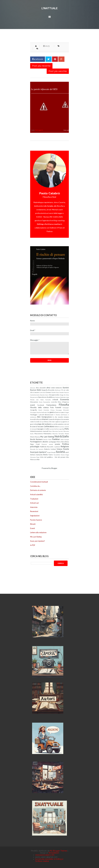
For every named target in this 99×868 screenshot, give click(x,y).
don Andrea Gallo (58, 397)
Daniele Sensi (44, 395)
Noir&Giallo (62, 436)
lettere (57, 426)
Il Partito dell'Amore (61, 415)
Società (60, 452)
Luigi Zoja (61, 429)
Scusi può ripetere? (38, 452)
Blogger (54, 468)
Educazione (34, 402)
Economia (65, 399)
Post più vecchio (58, 71)
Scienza (59, 449)
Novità (33, 439)
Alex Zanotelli (41, 388)
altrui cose (51, 388)
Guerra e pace (60, 412)
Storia (45, 455)
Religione (65, 446)
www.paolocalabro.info (45, 855)
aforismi (33, 388)
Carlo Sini (42, 392)
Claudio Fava (55, 392)
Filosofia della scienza (39, 407)
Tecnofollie (57, 455)
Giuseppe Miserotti (62, 410)
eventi (32, 405)
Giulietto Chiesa (49, 410)
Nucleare (39, 439)
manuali (46, 431)
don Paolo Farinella (44, 400)
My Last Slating (47, 437)
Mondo (67, 434)
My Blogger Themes (59, 851)
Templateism (54, 853)
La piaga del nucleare (43, 424)
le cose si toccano (37, 426)
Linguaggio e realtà (43, 429)
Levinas (62, 427)
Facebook (41, 405)
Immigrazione (47, 417)
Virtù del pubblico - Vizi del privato (53, 457)
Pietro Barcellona (63, 442)
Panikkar (56, 439)
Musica (37, 437)
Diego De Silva (64, 395)
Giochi (40, 410)
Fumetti (58, 407)
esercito (54, 402)
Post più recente (41, 66)
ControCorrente (35, 395)
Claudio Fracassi (64, 392)
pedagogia (53, 442)
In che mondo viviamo (61, 417)
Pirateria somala (47, 444)
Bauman (33, 390)
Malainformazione (36, 431)
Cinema (48, 392)
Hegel (67, 412)
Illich (39, 417)
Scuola (66, 449)
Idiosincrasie (49, 415)
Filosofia (64, 405)
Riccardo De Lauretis (37, 449)
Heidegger (34, 415)
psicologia (35, 446)
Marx (50, 431)
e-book (55, 400)
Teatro (51, 455)
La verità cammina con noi (60, 424)
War (38, 459)
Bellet (39, 390)
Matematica (47, 433)
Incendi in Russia (36, 419)
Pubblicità (43, 447)
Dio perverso (34, 397)
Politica (65, 444)
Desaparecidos (54, 395)
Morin (32, 437)
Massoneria (39, 433)
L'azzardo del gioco (55, 419)
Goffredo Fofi (45, 412)
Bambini (66, 388)
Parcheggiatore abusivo (39, 442)
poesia (57, 444)
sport (67, 452)
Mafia (67, 429)
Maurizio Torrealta (58, 434)
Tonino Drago (65, 455)
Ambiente (59, 388)
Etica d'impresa (63, 402)
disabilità (50, 397)
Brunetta (51, 390)
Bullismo (58, 390)
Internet (45, 419)
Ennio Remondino (45, 402)
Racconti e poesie (53, 447)
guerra (52, 412)
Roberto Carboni (50, 449)
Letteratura (49, 426)
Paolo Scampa (65, 439)
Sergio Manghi (51, 452)
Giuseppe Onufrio (36, 412)
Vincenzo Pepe (35, 457)
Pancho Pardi (47, 439)
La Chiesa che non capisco (51, 422)
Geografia (34, 410)
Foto (52, 407)
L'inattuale (50, 8)
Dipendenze (42, 397)
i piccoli (41, 415)
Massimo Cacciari (58, 431)
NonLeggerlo (39, 130)
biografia (45, 390)
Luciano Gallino (54, 429)
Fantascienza (51, 405)
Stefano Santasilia (36, 455)
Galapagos (66, 408)
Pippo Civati (35, 444)
